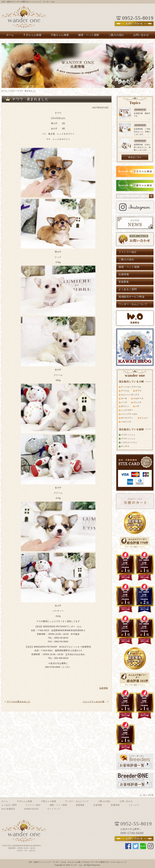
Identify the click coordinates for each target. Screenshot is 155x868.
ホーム (10, 35)
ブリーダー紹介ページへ (135, 547)
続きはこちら (135, 157)
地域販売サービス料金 (132, 297)
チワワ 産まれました (27, 91)
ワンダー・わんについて (133, 304)
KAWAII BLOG (31, 809)
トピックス (134, 805)
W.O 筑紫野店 (8, 809)
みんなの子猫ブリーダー (138, 676)
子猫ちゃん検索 (60, 35)
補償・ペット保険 (89, 35)
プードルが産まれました (18, 702)
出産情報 (124, 274)
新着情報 (115, 805)
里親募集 (124, 282)
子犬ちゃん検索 (32, 35)
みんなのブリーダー (138, 539)
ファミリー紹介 (128, 252)
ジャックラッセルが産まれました (95, 702)
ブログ (12, 91)
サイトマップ (54, 809)
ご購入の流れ (116, 35)
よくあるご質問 (128, 289)
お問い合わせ (141, 35)
